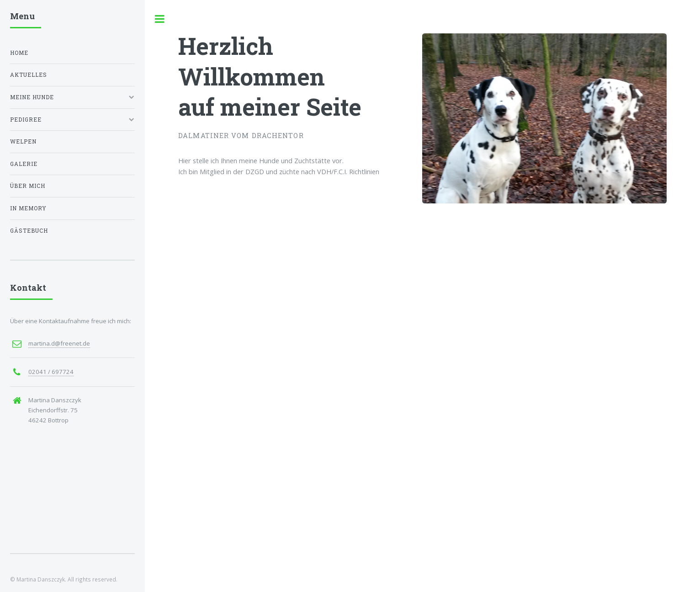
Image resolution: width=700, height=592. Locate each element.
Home (19, 53)
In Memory (28, 208)
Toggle (160, 19)
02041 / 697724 (51, 372)
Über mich (28, 186)
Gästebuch (29, 231)
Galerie (24, 164)
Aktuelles (29, 75)
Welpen (23, 141)
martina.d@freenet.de (59, 343)
